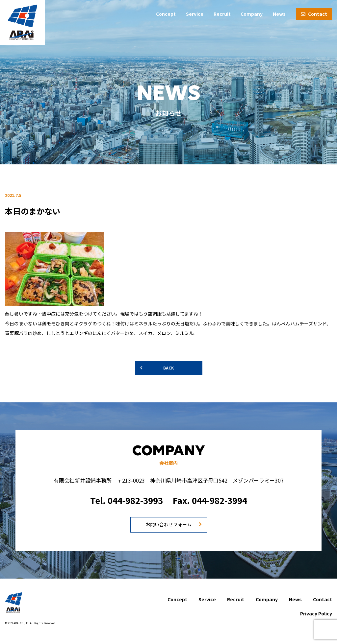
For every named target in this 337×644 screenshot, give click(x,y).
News (279, 14)
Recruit (222, 14)
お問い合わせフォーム (168, 524)
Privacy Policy (316, 613)
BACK (168, 368)
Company (252, 14)
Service (195, 14)
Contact (314, 14)
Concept (166, 14)
